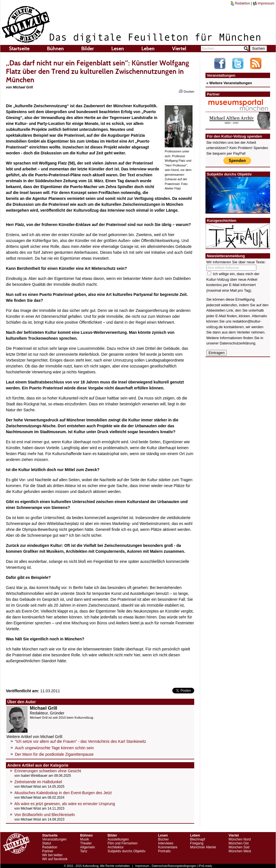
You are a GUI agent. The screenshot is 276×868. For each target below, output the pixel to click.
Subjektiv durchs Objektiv (127, 851)
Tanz (84, 851)
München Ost (238, 843)
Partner (48, 851)
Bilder (88, 49)
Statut (47, 843)
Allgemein (88, 847)
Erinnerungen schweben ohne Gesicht (48, 771)
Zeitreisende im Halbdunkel (38, 782)
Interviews (166, 843)
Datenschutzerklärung (237, 343)
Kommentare (168, 847)
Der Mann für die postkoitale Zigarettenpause (54, 754)
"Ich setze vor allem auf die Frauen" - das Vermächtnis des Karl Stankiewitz (81, 741)
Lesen (118, 49)
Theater (86, 843)
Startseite (19, 49)
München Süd (239, 847)
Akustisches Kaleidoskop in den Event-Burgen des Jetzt (63, 793)
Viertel (179, 49)
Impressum (263, 3)
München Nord (240, 839)
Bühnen (55, 49)
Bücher (163, 839)
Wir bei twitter (52, 855)
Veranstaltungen (54, 839)
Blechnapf (197, 839)
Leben (148, 49)
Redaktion (240, 3)
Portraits (164, 851)
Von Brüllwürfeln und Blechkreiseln (45, 815)
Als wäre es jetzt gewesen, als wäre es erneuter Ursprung (65, 804)
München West (240, 851)
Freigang (197, 843)
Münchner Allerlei (203, 847)
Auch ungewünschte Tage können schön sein (54, 748)
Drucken (186, 91)
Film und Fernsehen (123, 843)
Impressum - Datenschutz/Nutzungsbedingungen (166, 866)
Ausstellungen (118, 839)
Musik (84, 839)
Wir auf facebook (55, 859)
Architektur (116, 847)
